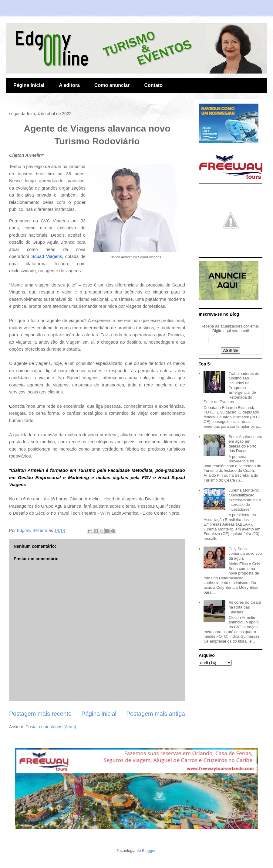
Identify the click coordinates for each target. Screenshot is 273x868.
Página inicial (29, 85)
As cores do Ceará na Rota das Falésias (245, 607)
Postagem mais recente (40, 714)
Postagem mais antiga (156, 714)
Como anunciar (112, 85)
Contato (153, 85)
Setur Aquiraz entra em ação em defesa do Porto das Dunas (245, 444)
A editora (69, 85)
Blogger (149, 851)
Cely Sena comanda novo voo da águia (245, 554)
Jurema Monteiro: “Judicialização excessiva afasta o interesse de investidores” (245, 500)
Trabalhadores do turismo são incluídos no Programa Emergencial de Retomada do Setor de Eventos (231, 388)
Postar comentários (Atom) (51, 727)
